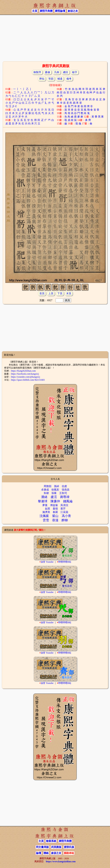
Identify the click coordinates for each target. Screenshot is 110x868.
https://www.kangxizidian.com (61, 861)
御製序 (37, 72)
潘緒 (44, 497)
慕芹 (63, 509)
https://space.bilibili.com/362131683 (28, 380)
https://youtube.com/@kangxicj (25, 377)
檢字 (75, 72)
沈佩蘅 (44, 516)
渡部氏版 (69, 847)
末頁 (69, 293)
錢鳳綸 (68, 501)
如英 (48, 509)
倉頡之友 (73, 11)
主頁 (35, 11)
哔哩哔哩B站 (65, 562)
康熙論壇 (60, 11)
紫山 (55, 516)
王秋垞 (63, 493)
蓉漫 (55, 520)
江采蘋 (64, 512)
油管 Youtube (47, 562)
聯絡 (46, 853)
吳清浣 (64, 505)
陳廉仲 (55, 501)
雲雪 (46, 520)
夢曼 (45, 505)
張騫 (54, 493)
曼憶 (55, 509)
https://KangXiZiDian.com (23, 371)
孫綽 (57, 486)
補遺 (60, 79)
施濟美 (46, 512)
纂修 (48, 72)
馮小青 (66, 516)
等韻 (51, 79)
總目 (66, 72)
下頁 (60, 293)
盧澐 (54, 497)
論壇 (39, 853)
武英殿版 (56, 847)
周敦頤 (48, 486)
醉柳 (65, 520)
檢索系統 (51, 841)
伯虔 (64, 486)
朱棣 (46, 493)
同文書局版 (42, 847)
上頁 (51, 293)
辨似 (42, 79)
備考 (69, 79)
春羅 (55, 512)
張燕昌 (66, 490)
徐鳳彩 (55, 490)
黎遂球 (43, 501)
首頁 (42, 293)
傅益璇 (54, 505)
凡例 (57, 72)
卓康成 (45, 490)
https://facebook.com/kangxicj (25, 374)
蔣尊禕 (65, 497)
